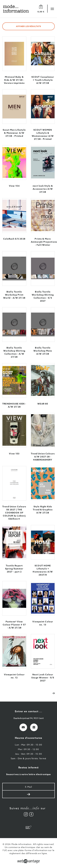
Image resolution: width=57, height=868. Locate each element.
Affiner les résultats (28, 26)
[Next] (52, 693)
